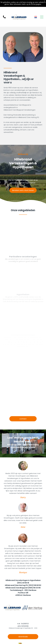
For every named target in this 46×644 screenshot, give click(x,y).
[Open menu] (42, 17)
